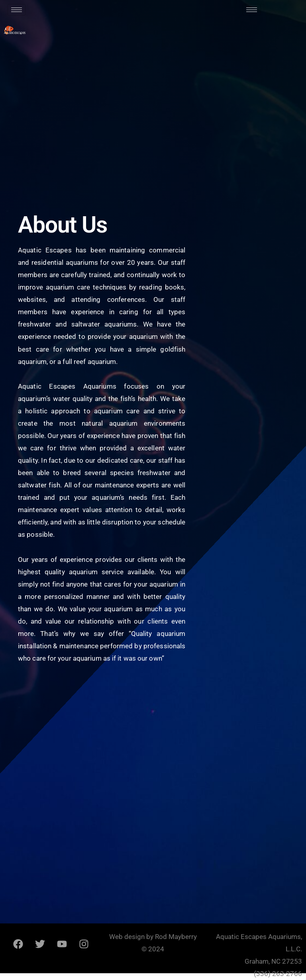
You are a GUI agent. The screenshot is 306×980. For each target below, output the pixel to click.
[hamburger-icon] (17, 10)
